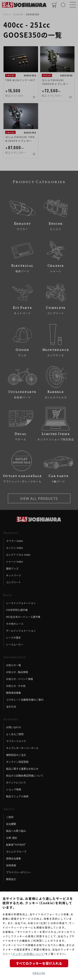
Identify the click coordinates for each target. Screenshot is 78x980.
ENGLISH (39, 973)
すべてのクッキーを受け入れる (39, 963)
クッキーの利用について (28, 954)
